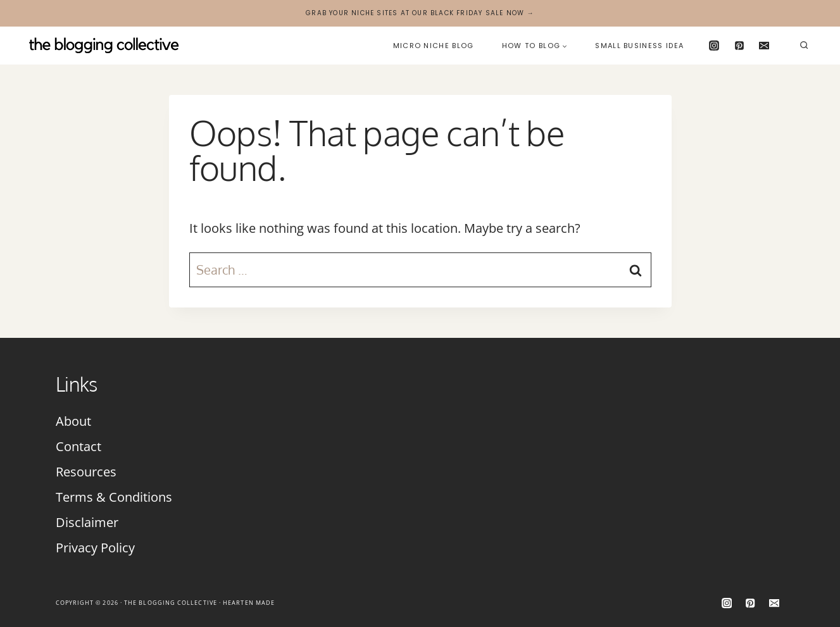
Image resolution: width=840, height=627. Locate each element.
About (73, 421)
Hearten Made (249, 603)
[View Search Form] (804, 46)
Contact (78, 446)
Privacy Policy (95, 548)
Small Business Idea (639, 46)
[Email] (764, 46)
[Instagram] (714, 46)
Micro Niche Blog (434, 46)
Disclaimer (87, 522)
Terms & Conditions (114, 497)
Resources (86, 472)
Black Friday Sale (467, 13)
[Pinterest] (739, 46)
